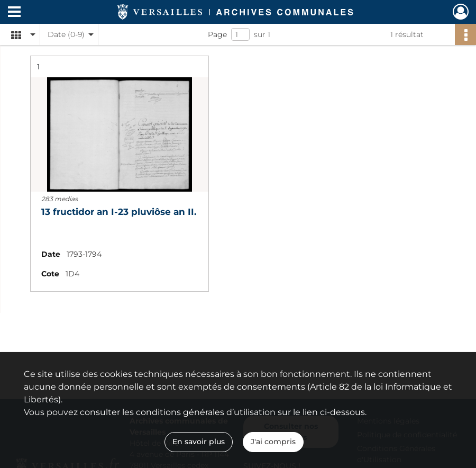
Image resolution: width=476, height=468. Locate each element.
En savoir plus (199, 442)
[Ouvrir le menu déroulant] (14, 13)
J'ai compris (273, 442)
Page (217, 34)
